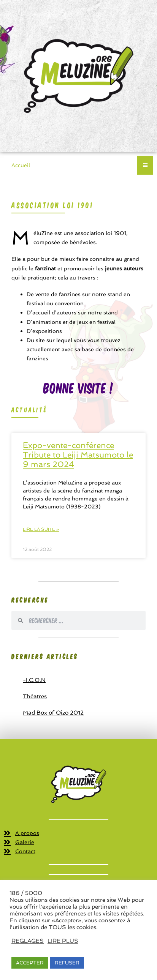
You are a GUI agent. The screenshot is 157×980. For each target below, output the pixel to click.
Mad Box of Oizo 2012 (53, 713)
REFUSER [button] (67, 963)
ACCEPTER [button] (30, 963)
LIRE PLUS (63, 941)
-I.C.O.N (34, 680)
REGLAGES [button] (28, 941)
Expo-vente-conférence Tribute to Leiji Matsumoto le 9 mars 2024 (78, 455)
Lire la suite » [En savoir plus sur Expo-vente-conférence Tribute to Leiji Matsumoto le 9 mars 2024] (41, 529)
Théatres (35, 696)
